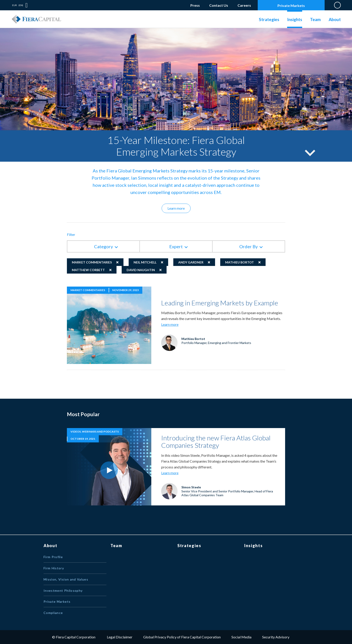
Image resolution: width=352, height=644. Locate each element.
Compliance (53, 613)
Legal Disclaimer (120, 637)
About (335, 19)
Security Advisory (276, 637)
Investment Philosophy (63, 591)
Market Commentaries (92, 262)
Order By (249, 246)
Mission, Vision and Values (66, 579)
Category (103, 246)
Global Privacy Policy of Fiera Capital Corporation (182, 637)
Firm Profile (53, 557)
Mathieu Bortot (240, 262)
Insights (295, 19)
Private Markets (291, 5)
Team (315, 19)
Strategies (269, 19)
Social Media (241, 637)
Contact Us (219, 5)
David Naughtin (141, 270)
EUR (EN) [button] (18, 5)
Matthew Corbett (88, 270)
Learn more (179, 208)
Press (195, 5)
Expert (176, 246)
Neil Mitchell (145, 262)
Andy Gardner (191, 262)
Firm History (54, 568)
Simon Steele (191, 487)
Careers (244, 4)
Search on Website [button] (337, 5)
